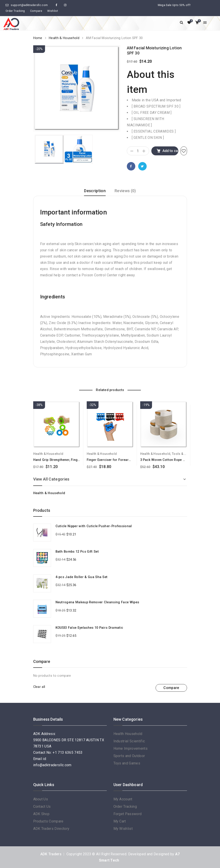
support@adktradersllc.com (29, 5)
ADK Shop (41, 814)
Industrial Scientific (129, 741)
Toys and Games (127, 763)
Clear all (39, 687)
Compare (36, 11)
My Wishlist (123, 829)
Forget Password (128, 814)
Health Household (128, 734)
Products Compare (48, 821)
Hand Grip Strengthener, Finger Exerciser (65, 460)
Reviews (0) (125, 191)
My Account (123, 799)
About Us (41, 799)
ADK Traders (51, 854)
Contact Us (42, 807)
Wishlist (53, 11)
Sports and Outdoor (129, 756)
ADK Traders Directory (51, 829)
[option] (77, 88)
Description (95, 191)
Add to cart (171, 151)
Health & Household (64, 38)
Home (38, 38)
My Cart (120, 821)
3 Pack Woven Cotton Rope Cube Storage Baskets (179, 460)
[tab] (95, 192)
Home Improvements (131, 748)
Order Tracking (15, 11)
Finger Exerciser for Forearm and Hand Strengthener (127, 460)
